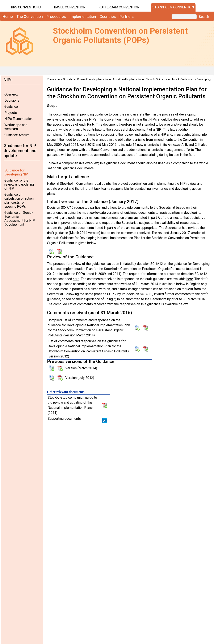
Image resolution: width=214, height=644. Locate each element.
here (76, 279)
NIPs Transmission (18, 119)
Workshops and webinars (16, 127)
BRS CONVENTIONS (26, 7)
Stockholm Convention (173, 7)
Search (204, 17)
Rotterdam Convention (119, 7)
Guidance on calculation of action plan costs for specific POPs (19, 201)
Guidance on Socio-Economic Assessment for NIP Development (20, 219)
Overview (11, 94)
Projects (11, 113)
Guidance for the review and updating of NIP (19, 184)
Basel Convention (70, 7)
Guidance (11, 107)
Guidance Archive (17, 135)
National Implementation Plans (134, 79)
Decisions (12, 100)
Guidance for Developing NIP (16, 172)
